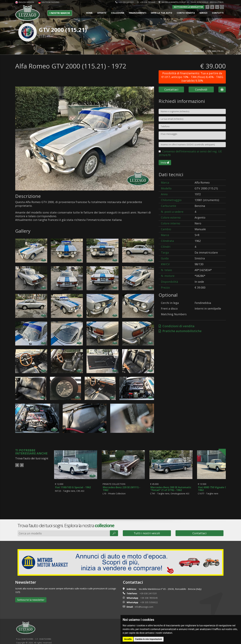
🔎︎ (114, 527)
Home (89, 13)
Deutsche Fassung (49, 2)
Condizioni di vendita (177, 326)
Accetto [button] (128, 639)
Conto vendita (186, 13)
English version (25, 2)
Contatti (218, 13)
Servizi (203, 13)
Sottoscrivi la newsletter (188, 7)
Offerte (102, 13)
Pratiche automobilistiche (180, 331)
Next (22, 465)
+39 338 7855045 (146, 2)
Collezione (118, 13)
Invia (165, 163)
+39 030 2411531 (124, 2)
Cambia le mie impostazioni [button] (148, 639)
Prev (17, 465)
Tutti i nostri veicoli (147, 527)
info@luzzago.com (144, 600)
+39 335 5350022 (149, 596)
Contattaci (171, 89)
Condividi (201, 89)
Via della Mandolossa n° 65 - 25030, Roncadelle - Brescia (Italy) (191, 2)
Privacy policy (54, 640)
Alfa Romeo (199, 51)
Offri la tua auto (161, 13)
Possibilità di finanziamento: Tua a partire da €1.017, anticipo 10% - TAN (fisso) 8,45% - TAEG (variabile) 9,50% (192, 77)
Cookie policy (39, 640)
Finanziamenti (138, 13)
